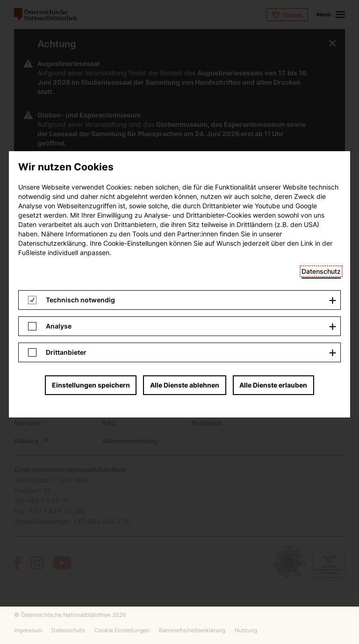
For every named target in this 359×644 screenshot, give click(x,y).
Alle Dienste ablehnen (185, 138)
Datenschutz (321, 24)
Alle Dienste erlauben (273, 138)
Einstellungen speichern (91, 138)
